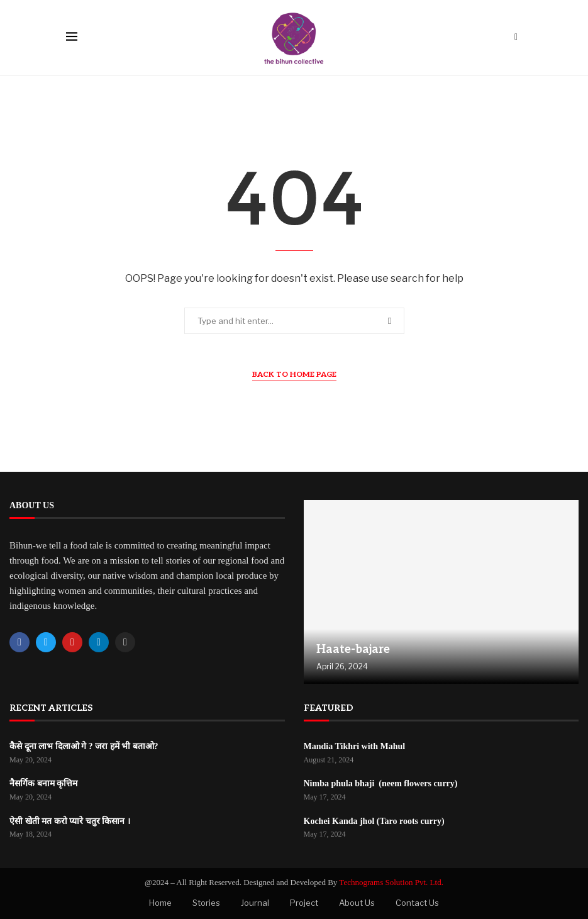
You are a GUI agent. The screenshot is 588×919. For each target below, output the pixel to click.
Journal (255, 903)
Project (304, 903)
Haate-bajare (353, 649)
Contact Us (417, 903)
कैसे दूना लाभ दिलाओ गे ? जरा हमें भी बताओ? (84, 746)
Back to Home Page (294, 375)
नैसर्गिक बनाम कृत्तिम (43, 783)
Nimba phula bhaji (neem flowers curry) (381, 783)
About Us (357, 903)
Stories (206, 903)
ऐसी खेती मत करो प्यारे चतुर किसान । (70, 821)
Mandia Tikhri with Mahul (355, 746)
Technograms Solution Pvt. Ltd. (391, 882)
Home (160, 903)
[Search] (516, 37)
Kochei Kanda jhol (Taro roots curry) (374, 821)
